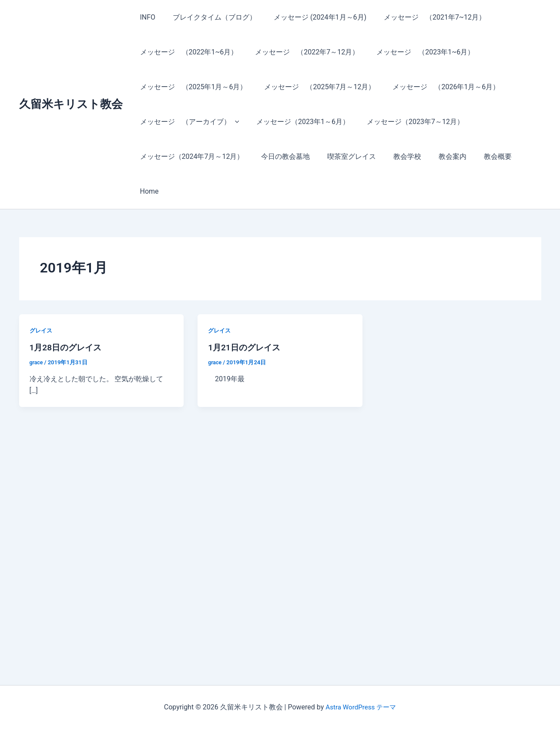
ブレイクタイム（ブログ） (209, 17)
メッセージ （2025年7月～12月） (314, 87)
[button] (233, 122)
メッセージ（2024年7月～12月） (190, 156)
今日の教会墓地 (280, 156)
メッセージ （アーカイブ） (188, 122)
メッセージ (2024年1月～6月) (311, 17)
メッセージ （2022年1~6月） (187, 52)
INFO (146, 17)
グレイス (42, 296)
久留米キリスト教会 (71, 87)
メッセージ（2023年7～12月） (407, 122)
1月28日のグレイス (67, 312)
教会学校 (395, 156)
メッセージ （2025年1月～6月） (192, 87)
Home (516, 156)
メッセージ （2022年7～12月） (302, 52)
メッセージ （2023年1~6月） (417, 52)
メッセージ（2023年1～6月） (298, 122)
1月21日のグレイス (246, 312)
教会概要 (479, 156)
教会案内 (437, 156)
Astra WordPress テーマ (361, 707)
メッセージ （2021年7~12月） (423, 17)
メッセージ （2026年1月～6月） (437, 87)
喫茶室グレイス (343, 156)
